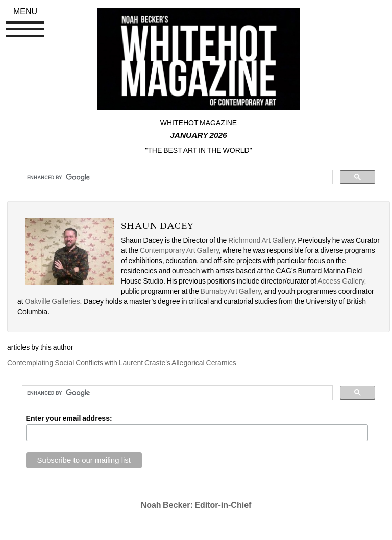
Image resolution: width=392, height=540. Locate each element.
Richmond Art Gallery (261, 240)
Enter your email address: (69, 418)
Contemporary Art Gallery (179, 250)
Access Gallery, (342, 281)
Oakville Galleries (53, 301)
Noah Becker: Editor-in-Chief (196, 505)
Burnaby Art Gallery (231, 291)
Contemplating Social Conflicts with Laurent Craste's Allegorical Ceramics (122, 363)
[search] (176, 177)
